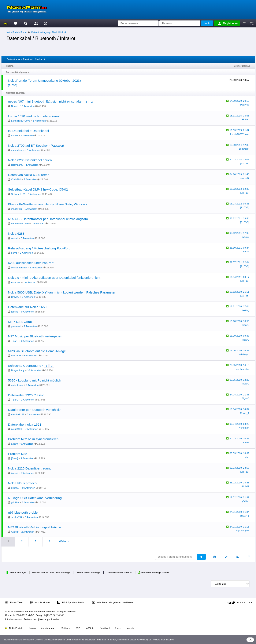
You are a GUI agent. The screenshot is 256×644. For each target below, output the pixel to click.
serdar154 (17, 517)
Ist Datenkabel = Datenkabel (28, 131)
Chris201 (16, 179)
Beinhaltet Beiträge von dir (154, 572)
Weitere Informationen (163, 640)
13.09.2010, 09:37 (239, 336)
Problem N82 (18, 454)
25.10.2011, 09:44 (239, 248)
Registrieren (228, 23)
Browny (15, 297)
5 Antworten (36, 268)
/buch (118, 628)
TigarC (246, 325)
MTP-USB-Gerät (20, 322)
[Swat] (15, 458)
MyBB (31, 615)
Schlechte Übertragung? (26, 366)
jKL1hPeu (16, 209)
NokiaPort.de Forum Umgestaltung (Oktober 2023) (44, 80)
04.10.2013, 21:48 (239, 174)
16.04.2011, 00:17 (239, 277)
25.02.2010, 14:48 (239, 483)
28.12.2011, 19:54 (239, 218)
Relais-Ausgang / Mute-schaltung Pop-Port (39, 248)
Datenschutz (31, 619)
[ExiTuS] (13, 85)
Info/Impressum (14, 619)
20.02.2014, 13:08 (239, 160)
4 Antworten (32, 165)
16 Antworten (27, 106)
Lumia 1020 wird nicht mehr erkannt (34, 116)
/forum (32, 628)
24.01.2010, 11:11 (239, 527)
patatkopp (244, 354)
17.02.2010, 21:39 (239, 497)
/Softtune (66, 628)
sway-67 (245, 105)
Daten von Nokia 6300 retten (29, 175)
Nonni (14, 106)
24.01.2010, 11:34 (239, 512)
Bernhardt (244, 149)
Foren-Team (14, 603)
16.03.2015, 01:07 (239, 130)
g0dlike (15, 502)
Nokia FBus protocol (23, 483)
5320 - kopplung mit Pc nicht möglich (35, 380)
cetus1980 (17, 429)
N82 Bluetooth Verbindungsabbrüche (35, 527)
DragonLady (18, 370)
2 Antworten (27, 135)
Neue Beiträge (18, 572)
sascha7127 (18, 414)
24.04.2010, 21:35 (239, 395)
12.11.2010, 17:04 (239, 306)
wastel (15, 238)
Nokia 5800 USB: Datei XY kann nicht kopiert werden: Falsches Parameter (62, 292)
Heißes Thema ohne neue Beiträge (51, 572)
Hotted (246, 119)
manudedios (18, 150)
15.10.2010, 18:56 (239, 321)
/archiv (130, 628)
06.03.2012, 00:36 (239, 204)
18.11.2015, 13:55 (239, 116)
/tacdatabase (48, 628)
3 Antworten (28, 297)
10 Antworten (34, 370)
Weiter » (64, 541)
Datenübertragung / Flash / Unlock (49, 32)
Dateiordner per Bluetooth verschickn (35, 410)
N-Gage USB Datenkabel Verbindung (35, 498)
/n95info (90, 628)
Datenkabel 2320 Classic (26, 395)
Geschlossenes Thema (119, 572)
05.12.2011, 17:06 (239, 233)
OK (250, 640)
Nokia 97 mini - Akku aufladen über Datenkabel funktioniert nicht (54, 278)
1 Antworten (39, 121)
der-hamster (243, 369)
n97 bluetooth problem (24, 512)
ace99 (14, 444)
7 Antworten (30, 179)
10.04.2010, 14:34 (239, 409)
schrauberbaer (19, 268)
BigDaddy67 (243, 530)
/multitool (105, 628)
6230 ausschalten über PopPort (31, 263)
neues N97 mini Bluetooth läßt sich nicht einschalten (46, 101)
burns (14, 253)
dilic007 (15, 488)
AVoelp (15, 532)
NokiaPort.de (14, 628)
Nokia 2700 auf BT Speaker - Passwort (36, 145)
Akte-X (15, 473)
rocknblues (17, 385)
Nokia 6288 (16, 233)
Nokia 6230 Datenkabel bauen (30, 160)
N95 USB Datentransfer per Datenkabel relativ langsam (48, 219)
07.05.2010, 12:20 (239, 380)
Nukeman (244, 428)
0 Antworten (27, 238)
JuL (247, 457)
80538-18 (16, 356)
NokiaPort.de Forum (17, 32)
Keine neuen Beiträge (88, 572)
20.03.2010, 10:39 (239, 438)
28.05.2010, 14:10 (239, 365)
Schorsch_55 (18, 194)
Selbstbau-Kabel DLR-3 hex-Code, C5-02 (38, 189)
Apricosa (16, 282)
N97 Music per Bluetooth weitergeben (35, 336)
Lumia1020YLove (21, 121)
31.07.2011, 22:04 (239, 262)
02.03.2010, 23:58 (239, 468)
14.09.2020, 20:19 (239, 101)
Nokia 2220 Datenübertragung (30, 468)
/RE (78, 628)
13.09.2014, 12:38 (239, 145)
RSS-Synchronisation (71, 603)
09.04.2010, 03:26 (239, 424)
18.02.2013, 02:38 (239, 189)
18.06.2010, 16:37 (239, 350)
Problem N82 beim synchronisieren (33, 439)
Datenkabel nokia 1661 (25, 424)
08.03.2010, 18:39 (239, 453)
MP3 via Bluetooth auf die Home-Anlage (37, 351)
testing (15, 312)
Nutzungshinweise (49, 619)
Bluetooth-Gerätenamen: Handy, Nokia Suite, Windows (48, 204)
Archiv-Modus (40, 603)
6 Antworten (31, 356)
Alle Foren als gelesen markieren (112, 603)
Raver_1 (245, 413)
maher (15, 135)
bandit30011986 (20, 223)
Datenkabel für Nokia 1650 (27, 307)
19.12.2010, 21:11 (239, 292)
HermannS (17, 165)
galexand (16, 326)
